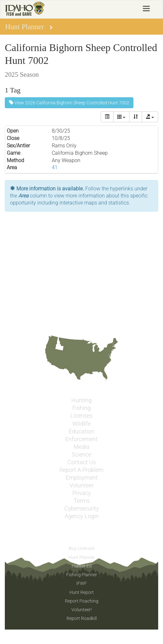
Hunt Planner (82, 557)
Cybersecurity (82, 509)
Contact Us (82, 462)
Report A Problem (81, 470)
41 (55, 167)
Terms (82, 501)
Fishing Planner (82, 575)
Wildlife (81, 424)
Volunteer (81, 485)
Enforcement (81, 439)
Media (81, 447)
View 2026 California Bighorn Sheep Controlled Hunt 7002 (69, 103)
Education (81, 431)
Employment (82, 478)
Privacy (82, 493)
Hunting (81, 400)
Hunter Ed (82, 566)
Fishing (81, 408)
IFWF (81, 583)
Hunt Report (82, 592)
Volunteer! (81, 610)
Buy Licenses (82, 548)
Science (81, 455)
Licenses (81, 416)
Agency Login (82, 516)
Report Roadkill (82, 618)
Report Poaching (82, 601)
